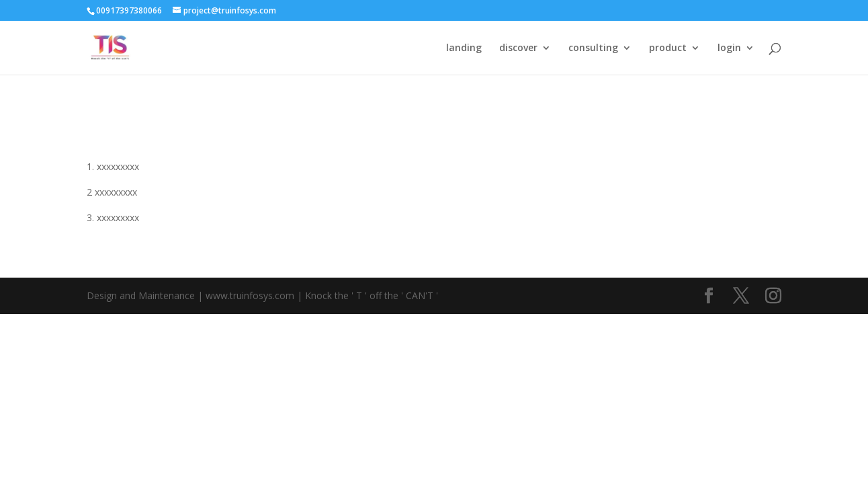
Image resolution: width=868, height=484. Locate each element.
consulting (593, 48)
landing (464, 48)
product (668, 48)
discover (518, 48)
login (729, 48)
